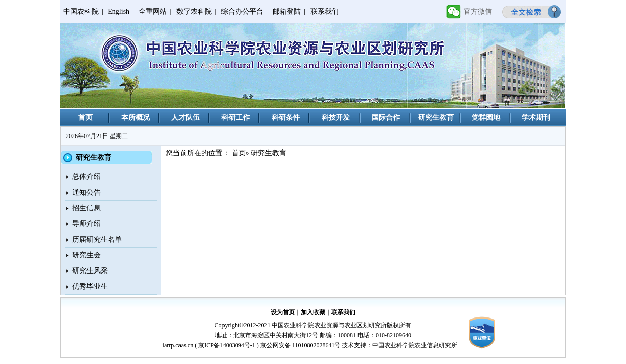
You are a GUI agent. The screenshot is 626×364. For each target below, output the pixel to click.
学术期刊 (536, 118)
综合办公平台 (242, 11)
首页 (85, 118)
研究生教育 (436, 118)
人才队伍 (186, 118)
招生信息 (86, 208)
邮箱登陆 (287, 11)
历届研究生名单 (97, 239)
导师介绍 (86, 224)
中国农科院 (81, 11)
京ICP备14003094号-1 (227, 345)
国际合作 (386, 118)
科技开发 (336, 118)
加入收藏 (313, 312)
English (119, 11)
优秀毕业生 (90, 286)
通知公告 (86, 192)
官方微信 (478, 11)
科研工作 (236, 118)
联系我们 (325, 11)
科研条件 (286, 118)
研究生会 (86, 255)
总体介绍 (86, 177)
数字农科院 (194, 11)
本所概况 (136, 118)
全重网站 (153, 11)
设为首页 (283, 312)
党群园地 (486, 118)
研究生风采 (90, 271)
